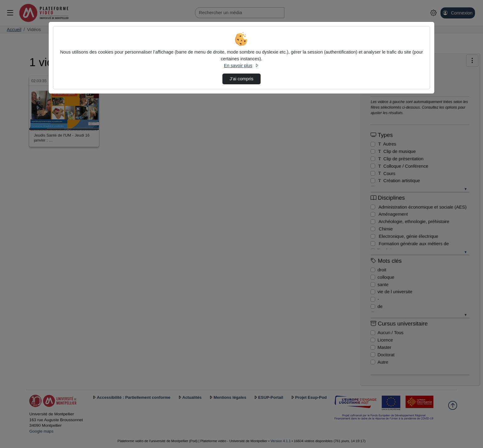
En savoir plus (241, 66)
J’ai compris (241, 79)
